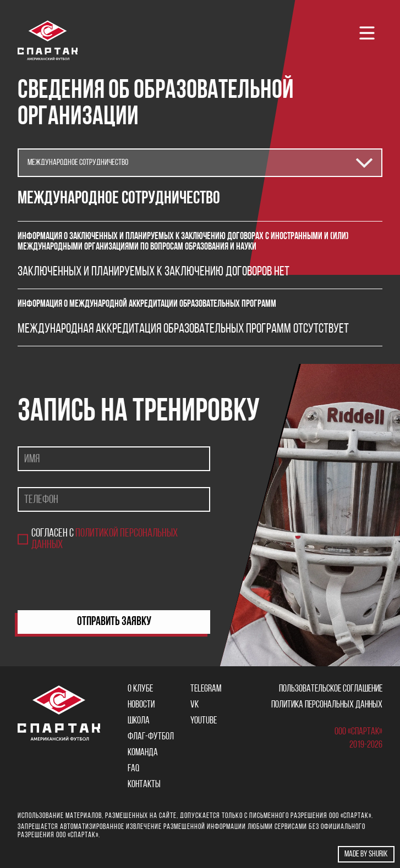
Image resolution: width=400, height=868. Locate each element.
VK (194, 705)
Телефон (41, 499)
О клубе (140, 689)
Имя (32, 459)
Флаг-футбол (151, 737)
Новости (141, 705)
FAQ (133, 769)
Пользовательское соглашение (331, 689)
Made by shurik (366, 854)
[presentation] (101, 580)
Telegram (206, 689)
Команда (143, 753)
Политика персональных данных (327, 705)
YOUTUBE (204, 721)
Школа (139, 721)
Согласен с (105, 539)
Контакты (144, 785)
